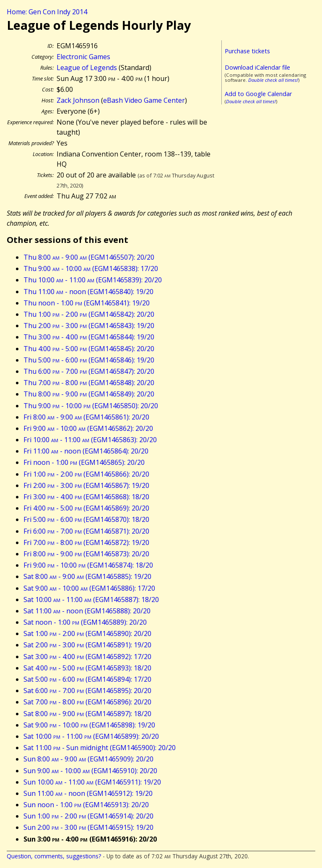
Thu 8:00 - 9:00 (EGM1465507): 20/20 (89, 257)
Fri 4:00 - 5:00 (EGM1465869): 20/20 (86, 508)
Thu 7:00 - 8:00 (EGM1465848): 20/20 (89, 383)
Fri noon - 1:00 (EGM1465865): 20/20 (84, 462)
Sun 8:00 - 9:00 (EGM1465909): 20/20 (88, 759)
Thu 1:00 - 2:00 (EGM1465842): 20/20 (89, 314)
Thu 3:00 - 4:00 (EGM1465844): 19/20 (89, 337)
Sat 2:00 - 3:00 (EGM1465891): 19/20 (87, 645)
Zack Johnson (78, 100)
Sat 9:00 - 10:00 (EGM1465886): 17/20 (89, 588)
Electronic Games (83, 57)
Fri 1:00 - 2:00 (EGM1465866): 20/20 (86, 474)
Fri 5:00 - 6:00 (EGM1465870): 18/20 (86, 519)
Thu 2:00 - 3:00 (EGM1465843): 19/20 (89, 326)
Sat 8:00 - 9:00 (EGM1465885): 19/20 (87, 576)
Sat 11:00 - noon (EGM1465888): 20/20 (87, 611)
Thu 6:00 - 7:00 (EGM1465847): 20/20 (89, 371)
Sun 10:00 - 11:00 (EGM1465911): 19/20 (92, 782)
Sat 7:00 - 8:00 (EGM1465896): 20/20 (87, 702)
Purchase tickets (247, 51)
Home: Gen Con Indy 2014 (47, 12)
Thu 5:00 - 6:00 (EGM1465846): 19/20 (89, 360)
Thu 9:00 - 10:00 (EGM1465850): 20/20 (91, 406)
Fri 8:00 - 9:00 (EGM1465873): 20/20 (86, 554)
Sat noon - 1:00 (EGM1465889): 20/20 (85, 622)
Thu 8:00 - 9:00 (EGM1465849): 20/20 (89, 394)
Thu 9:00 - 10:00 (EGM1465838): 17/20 (91, 268)
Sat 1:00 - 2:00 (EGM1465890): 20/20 (87, 633)
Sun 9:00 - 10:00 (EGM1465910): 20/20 (90, 771)
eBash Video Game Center (144, 100)
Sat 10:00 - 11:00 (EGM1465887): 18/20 (91, 600)
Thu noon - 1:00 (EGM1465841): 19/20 (87, 303)
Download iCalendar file (257, 67)
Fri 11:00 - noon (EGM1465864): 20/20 (86, 451)
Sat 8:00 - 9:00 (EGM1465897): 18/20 (87, 714)
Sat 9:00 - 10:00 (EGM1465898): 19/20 (89, 725)
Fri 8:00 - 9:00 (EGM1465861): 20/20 (86, 417)
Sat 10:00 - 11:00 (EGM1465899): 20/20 (91, 736)
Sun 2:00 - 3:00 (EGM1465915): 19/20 (88, 827)
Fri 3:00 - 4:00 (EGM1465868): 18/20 (86, 497)
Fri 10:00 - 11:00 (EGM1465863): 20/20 (90, 440)
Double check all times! (273, 80)
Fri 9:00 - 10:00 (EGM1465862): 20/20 (88, 428)
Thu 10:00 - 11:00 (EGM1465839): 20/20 (93, 280)
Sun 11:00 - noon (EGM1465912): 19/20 (88, 793)
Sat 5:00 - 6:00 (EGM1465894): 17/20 (87, 679)
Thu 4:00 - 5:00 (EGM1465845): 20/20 (89, 349)
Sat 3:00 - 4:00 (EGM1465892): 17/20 (87, 657)
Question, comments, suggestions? (54, 856)
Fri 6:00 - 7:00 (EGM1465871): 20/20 (86, 531)
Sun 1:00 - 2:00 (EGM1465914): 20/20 (88, 816)
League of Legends (87, 68)
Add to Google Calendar (258, 94)
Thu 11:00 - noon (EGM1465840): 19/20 (88, 292)
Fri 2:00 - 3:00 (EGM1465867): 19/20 (86, 485)
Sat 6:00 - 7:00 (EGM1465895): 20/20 (87, 691)
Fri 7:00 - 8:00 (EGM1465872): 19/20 (86, 542)
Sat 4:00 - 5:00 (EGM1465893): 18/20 (87, 668)
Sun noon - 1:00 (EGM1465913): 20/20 (86, 805)
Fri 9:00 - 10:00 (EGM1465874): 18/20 (88, 565)
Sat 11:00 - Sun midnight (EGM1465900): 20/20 (100, 748)
